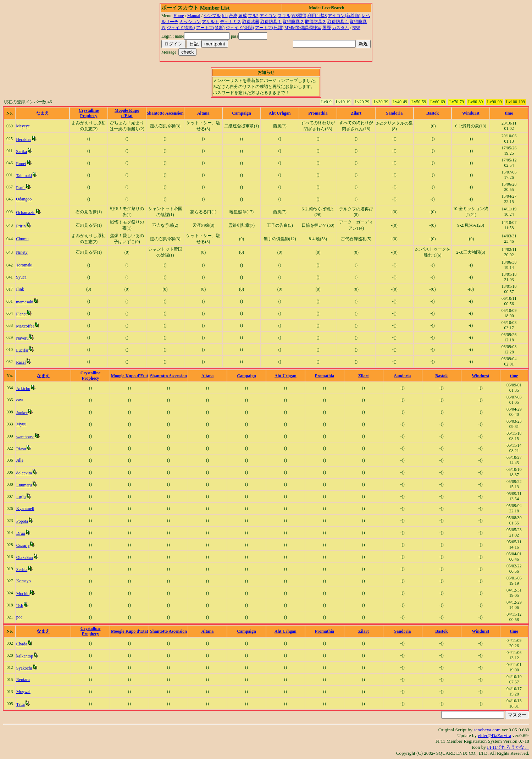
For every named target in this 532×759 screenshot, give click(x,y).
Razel (21, 362)
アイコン (268, 16)
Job (225, 16)
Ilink (20, 289)
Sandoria (395, 113)
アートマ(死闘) (269, 28)
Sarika (21, 152)
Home (179, 16)
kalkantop (25, 656)
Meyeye (23, 126)
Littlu (21, 497)
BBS (356, 28)
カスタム (340, 28)
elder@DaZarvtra (495, 735)
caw (20, 400)
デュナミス (231, 22)
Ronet (21, 164)
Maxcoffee (25, 326)
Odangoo (24, 199)
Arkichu (23, 389)
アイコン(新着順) (344, 16)
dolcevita (24, 473)
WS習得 (299, 16)
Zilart (356, 113)
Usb (20, 606)
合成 (233, 16)
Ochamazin (26, 213)
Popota (22, 521)
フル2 (253, 16)
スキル (284, 16)
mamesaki (25, 302)
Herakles (24, 139)
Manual (194, 16)
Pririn (21, 226)
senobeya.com (487, 730)
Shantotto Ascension (165, 113)
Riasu (21, 449)
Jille (20, 460)
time (509, 113)
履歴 (327, 28)
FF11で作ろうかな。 (508, 747)
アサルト (210, 22)
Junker (22, 413)
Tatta (21, 704)
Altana (203, 113)
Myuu (21, 424)
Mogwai (23, 692)
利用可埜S (317, 16)
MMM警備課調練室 (303, 28)
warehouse (25, 437)
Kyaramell (25, 508)
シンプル (212, 16)
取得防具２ (293, 22)
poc (19, 617)
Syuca (21, 277)
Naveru (22, 338)
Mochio (23, 594)
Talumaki (24, 176)
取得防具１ (271, 22)
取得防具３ (316, 22)
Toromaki (24, 265)
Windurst (471, 113)
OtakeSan (25, 557)
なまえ (43, 113)
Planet (21, 314)
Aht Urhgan (280, 113)
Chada (22, 644)
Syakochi (24, 668)
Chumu (22, 239)
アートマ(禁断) (210, 28)
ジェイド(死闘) (240, 28)
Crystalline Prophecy (89, 113)
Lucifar (22, 350)
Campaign (241, 113)
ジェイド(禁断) (181, 28)
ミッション (190, 22)
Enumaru (24, 485)
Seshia (22, 570)
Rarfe (21, 188)
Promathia (318, 113)
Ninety (22, 252)
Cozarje (23, 545)
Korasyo (24, 581)
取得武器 (251, 22)
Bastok (433, 113)
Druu (21, 533)
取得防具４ (338, 22)
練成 (243, 16)
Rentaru (23, 680)
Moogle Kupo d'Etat (127, 113)
